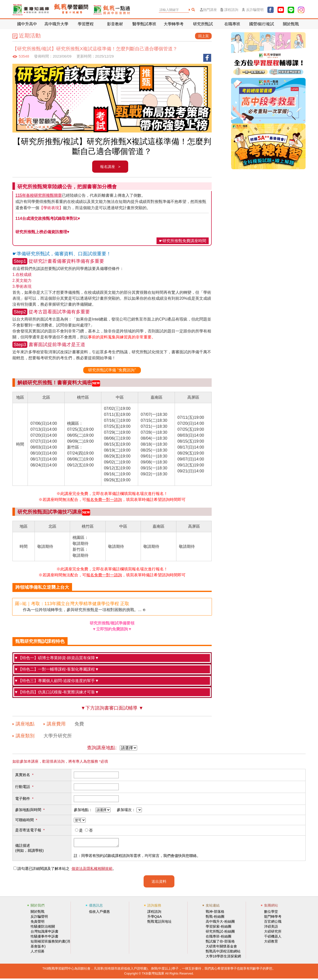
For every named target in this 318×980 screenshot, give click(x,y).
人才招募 (38, 953)
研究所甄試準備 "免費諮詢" (112, 370)
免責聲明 (38, 923)
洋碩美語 (271, 928)
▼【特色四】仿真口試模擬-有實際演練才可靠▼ (57, 692)
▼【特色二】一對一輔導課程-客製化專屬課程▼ (57, 669)
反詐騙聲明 (253, 10)
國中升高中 (27, 24)
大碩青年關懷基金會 (221, 948)
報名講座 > (110, 167)
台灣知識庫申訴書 (44, 933)
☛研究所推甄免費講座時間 (183, 241)
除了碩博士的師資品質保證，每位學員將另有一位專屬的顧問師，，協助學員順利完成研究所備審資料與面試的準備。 (112, 682)
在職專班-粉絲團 (219, 938)
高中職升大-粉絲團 (220, 923)
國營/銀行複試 (262, 24)
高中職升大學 (56, 24)
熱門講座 (208, 10)
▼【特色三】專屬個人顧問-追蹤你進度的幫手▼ (57, 681)
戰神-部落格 (215, 913)
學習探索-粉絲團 (219, 928)
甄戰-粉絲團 (215, 918)
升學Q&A (155, 918)
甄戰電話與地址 (159, 923)
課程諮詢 (229, 10)
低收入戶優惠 (99, 913)
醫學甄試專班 (144, 24)
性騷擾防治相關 (43, 928)
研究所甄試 (203, 24)
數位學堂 (271, 913)
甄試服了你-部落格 (220, 943)
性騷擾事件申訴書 (44, 938)
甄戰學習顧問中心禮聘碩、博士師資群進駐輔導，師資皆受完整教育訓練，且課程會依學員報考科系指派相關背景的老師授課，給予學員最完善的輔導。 (112, 659)
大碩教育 (271, 943)
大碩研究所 (273, 933)
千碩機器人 (273, 938)
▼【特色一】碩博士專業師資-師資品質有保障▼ (57, 658)
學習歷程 (86, 24)
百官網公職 (273, 923)
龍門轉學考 (273, 918)
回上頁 (203, 36)
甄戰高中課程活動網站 (223, 953)
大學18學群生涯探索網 (223, 958)
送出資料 (159, 883)
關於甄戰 (291, 24)
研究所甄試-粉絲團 (220, 933)
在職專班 (232, 24)
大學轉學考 (174, 24)
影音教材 (115, 24)
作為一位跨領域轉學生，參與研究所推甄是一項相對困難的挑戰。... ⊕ (80, 606)
